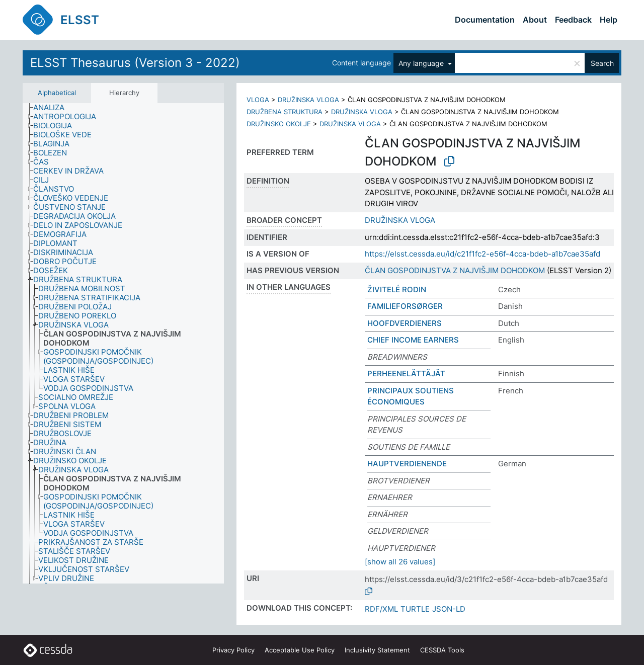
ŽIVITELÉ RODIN (397, 289)
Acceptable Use (300, 650)
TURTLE (415, 609)
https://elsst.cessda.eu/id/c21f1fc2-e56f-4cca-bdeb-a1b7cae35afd (482, 254)
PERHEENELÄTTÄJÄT (406, 373)
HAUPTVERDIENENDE (407, 464)
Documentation (485, 20)
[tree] (123, 344)
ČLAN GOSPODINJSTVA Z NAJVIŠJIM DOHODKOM (455, 270)
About (535, 20)
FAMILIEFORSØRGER (405, 306)
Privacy (233, 650)
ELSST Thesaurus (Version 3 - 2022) (135, 63)
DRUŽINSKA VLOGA (308, 100)
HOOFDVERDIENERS (405, 323)
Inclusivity (377, 650)
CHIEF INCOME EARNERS (413, 340)
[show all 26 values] (400, 562)
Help (609, 20)
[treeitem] (53, 108)
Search (602, 63)
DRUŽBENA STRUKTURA (285, 112)
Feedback (573, 20)
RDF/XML (381, 609)
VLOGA (258, 100)
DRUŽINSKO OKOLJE (279, 124)
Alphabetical (57, 93)
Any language (422, 63)
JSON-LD (449, 609)
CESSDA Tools (442, 650)
